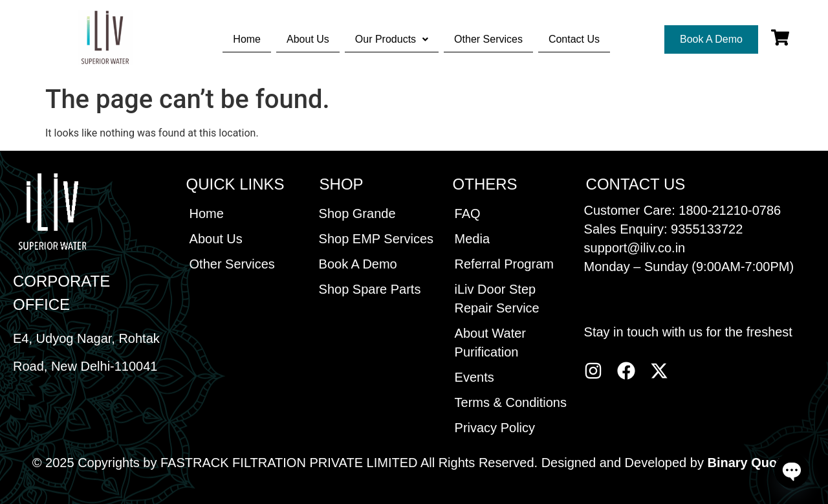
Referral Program (504, 264)
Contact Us (574, 39)
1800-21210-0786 (730, 210)
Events (474, 377)
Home (247, 39)
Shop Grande (357, 214)
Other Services (488, 39)
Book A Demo (358, 264)
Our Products (392, 39)
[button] (392, 39)
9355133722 (707, 229)
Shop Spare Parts (370, 289)
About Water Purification (490, 343)
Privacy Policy (495, 428)
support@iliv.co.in (635, 248)
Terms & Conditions (511, 402)
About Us (308, 39)
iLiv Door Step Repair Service (497, 299)
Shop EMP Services (376, 239)
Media (472, 239)
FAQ (468, 214)
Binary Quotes (751, 463)
